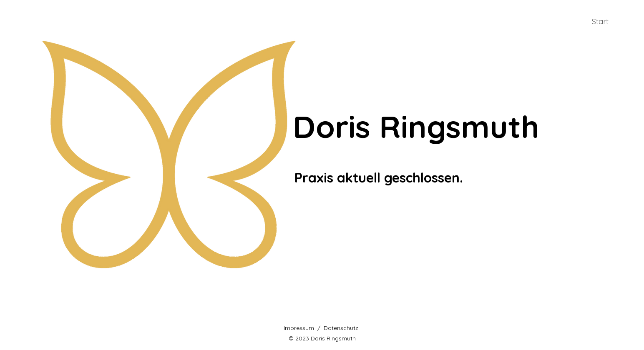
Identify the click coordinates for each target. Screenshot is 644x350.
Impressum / (304, 328)
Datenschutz (341, 328)
